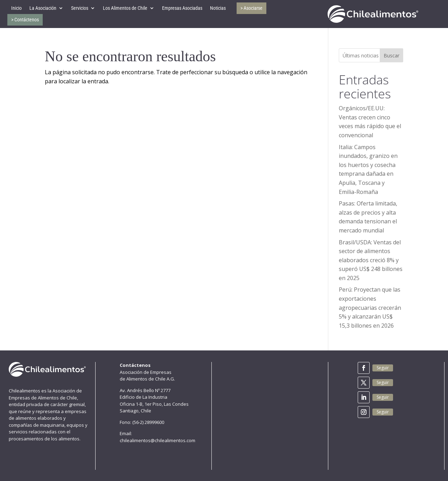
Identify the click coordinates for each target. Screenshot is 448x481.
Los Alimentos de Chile (125, 8)
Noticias (218, 8)
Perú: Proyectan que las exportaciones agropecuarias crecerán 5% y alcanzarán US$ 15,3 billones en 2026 (370, 307)
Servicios (80, 8)
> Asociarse (251, 8)
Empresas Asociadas (182, 8)
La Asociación (43, 8)
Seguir (383, 368)
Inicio (16, 8)
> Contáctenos (25, 20)
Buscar (391, 55)
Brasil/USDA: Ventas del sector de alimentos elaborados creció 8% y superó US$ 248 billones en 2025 (371, 260)
